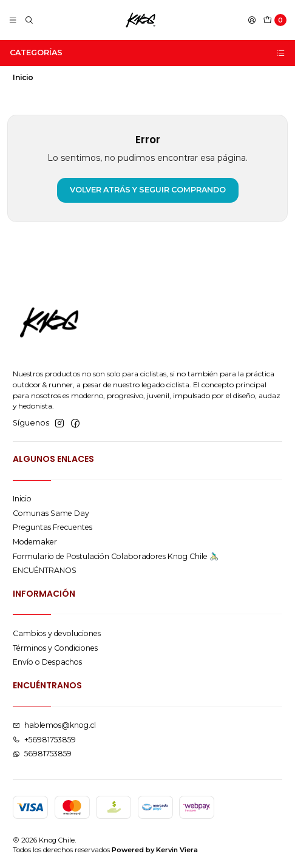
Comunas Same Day (51, 513)
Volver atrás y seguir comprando (148, 190)
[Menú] (13, 20)
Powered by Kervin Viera (155, 850)
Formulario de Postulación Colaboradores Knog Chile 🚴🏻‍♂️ (116, 556)
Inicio (22, 499)
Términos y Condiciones (55, 648)
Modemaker (35, 542)
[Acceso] (252, 20)
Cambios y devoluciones (57, 633)
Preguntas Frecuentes (53, 527)
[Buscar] (29, 20)
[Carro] (275, 20)
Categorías (148, 53)
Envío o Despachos (47, 662)
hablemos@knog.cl (54, 725)
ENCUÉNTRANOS (45, 570)
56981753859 (42, 754)
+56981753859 (44, 740)
